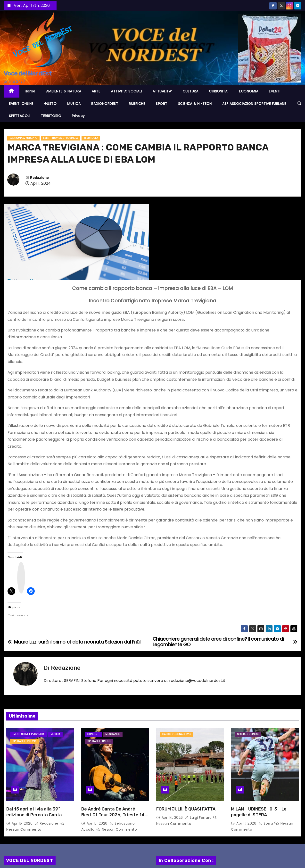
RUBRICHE (137, 104)
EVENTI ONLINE (21, 104)
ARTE (96, 91)
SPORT (162, 104)
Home (30, 91)
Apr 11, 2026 (247, 823)
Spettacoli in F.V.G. (25, 741)
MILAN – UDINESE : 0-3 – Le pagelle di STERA (259, 812)
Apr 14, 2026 (173, 818)
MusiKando (113, 734)
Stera (266, 823)
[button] (299, 103)
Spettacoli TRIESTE (99, 741)
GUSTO (50, 104)
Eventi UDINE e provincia (28, 734)
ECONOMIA (249, 91)
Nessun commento (24, 829)
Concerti (93, 734)
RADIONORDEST (105, 104)
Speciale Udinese (248, 734)
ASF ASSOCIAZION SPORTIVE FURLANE (254, 104)
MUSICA (74, 104)
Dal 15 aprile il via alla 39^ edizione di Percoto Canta (34, 812)
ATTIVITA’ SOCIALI (126, 91)
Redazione (39, 178)
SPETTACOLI (20, 116)
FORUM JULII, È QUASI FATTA (186, 809)
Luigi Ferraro (199, 818)
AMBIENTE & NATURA (64, 91)
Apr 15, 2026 (23, 823)
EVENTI (275, 91)
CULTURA (191, 91)
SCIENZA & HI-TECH (195, 104)
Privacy (78, 116)
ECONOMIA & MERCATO (23, 138)
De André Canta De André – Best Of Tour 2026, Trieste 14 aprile (113, 815)
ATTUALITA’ (162, 91)
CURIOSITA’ (219, 91)
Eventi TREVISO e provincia (61, 138)
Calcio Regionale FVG (177, 734)
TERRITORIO (51, 116)
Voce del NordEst (28, 73)
